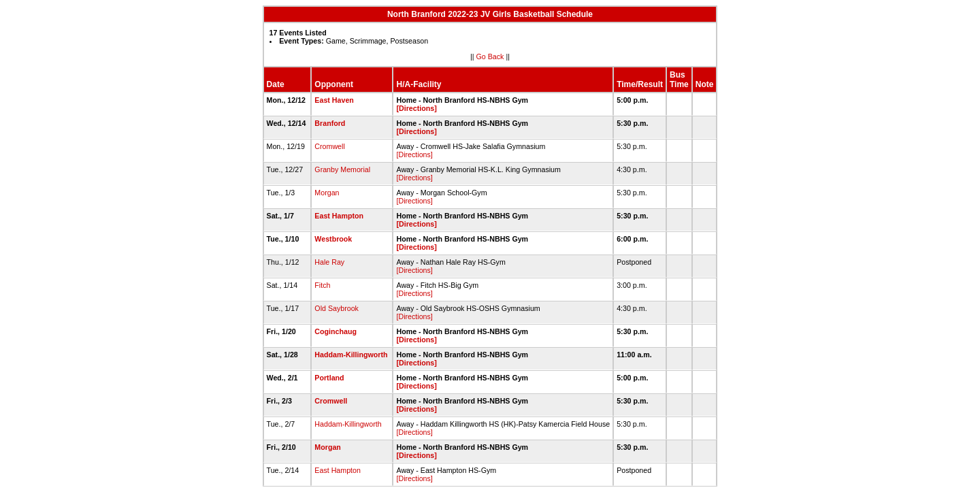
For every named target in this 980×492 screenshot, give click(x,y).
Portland (329, 378)
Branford (330, 123)
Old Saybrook (337, 308)
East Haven (334, 100)
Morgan (327, 193)
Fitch (322, 285)
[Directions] (416, 108)
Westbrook (333, 239)
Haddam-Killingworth (351, 355)
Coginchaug (336, 331)
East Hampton (339, 216)
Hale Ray (329, 262)
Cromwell (329, 146)
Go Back (490, 56)
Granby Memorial (342, 169)
